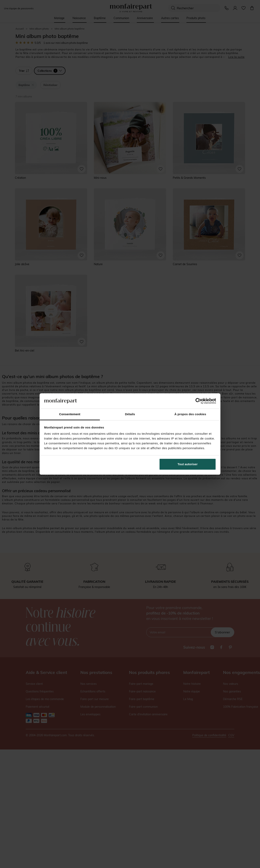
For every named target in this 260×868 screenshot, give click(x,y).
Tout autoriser (188, 464)
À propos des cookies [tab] (190, 414)
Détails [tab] (130, 414)
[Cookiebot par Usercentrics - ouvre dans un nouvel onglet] (198, 401)
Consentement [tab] (70, 414)
